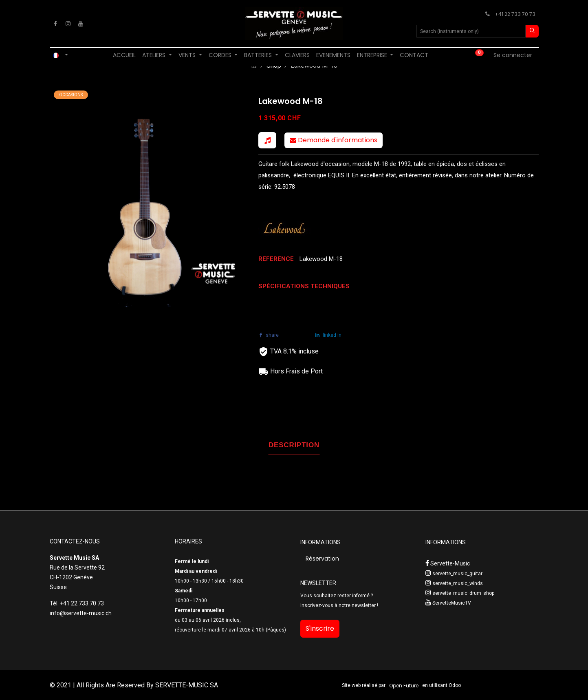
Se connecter (513, 55)
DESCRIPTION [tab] (294, 445)
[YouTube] (81, 24)
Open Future (404, 686)
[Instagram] (68, 24)
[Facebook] (55, 24)
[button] (267, 140)
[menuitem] (124, 55)
